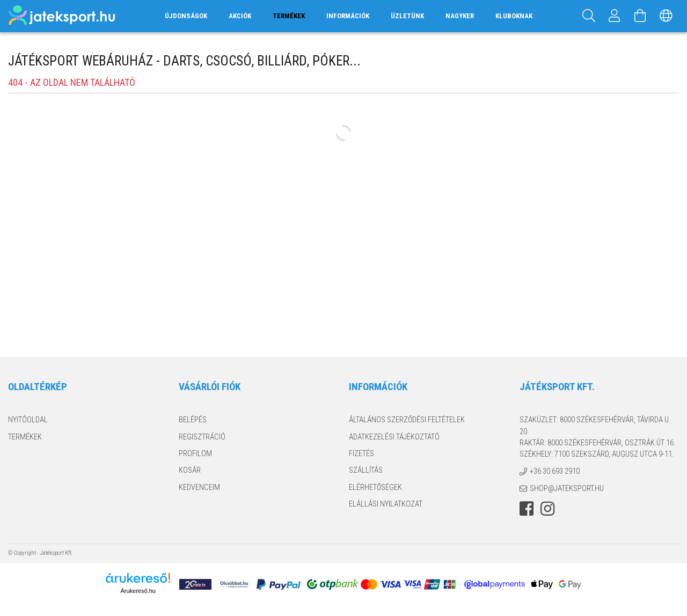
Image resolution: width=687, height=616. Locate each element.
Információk (348, 16)
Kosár (190, 470)
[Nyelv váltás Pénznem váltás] (666, 16)
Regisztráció (202, 437)
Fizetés (361, 453)
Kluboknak (514, 16)
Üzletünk (407, 16)
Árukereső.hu (138, 591)
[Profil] (615, 16)
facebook (527, 509)
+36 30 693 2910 (555, 471)
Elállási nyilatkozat (386, 504)
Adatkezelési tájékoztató (394, 437)
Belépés (193, 420)
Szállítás (366, 470)
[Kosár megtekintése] (640, 16)
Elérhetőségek (375, 487)
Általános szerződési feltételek (407, 420)
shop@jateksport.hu (567, 488)
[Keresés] (589, 16)
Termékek (25, 437)
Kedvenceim (199, 487)
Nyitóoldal (28, 420)
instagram (547, 509)
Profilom (195, 453)
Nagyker (460, 16)
